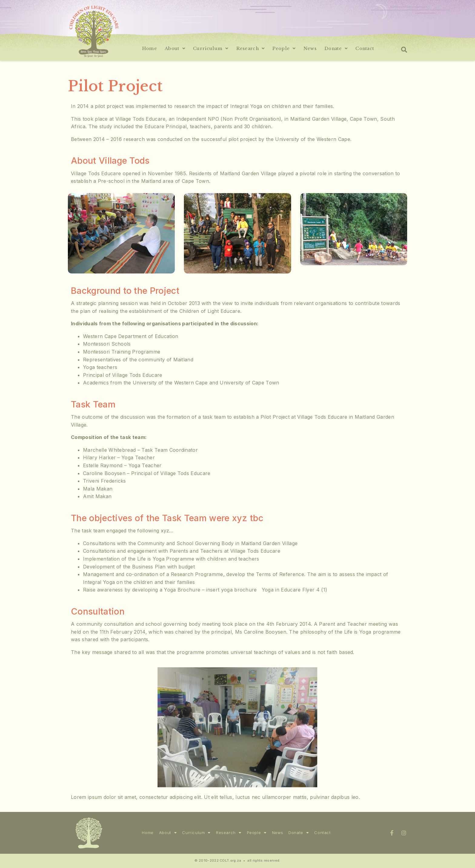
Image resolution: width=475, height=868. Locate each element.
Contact (365, 49)
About (175, 49)
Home (149, 49)
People (284, 49)
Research (251, 49)
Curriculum (211, 49)
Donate (336, 49)
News (310, 49)
